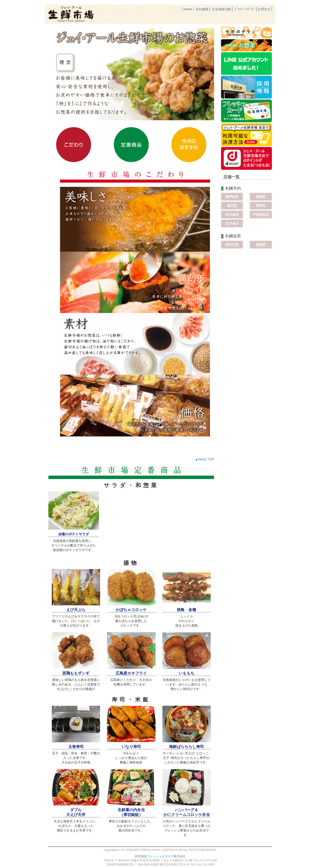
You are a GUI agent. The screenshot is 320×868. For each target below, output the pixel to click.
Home (188, 9)
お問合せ (264, 9)
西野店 (261, 206)
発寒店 (261, 197)
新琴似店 (232, 197)
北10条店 (232, 223)
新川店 (232, 206)
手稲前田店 (261, 214)
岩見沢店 (232, 245)
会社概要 (202, 9)
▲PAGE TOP (205, 459)
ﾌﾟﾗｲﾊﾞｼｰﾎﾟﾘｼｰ (245, 9)
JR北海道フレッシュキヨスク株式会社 (160, 856)
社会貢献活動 (221, 9)
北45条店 (232, 214)
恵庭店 (261, 245)
